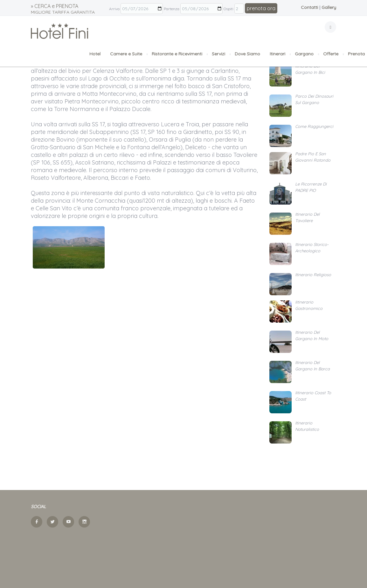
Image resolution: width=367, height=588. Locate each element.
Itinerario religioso (313, 275)
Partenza (172, 9)
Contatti (309, 7)
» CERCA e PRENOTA (63, 9)
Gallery (329, 7)
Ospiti (229, 9)
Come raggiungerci (314, 126)
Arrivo (114, 9)
